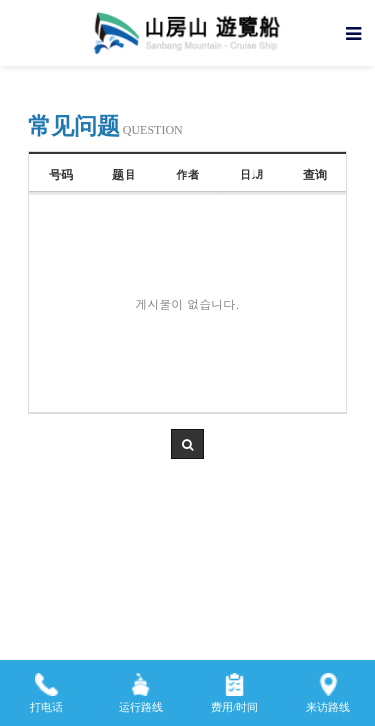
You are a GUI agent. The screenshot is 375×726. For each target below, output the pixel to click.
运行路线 (141, 686)
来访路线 (328, 686)
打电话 (46, 686)
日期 (251, 173)
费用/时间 (234, 686)
